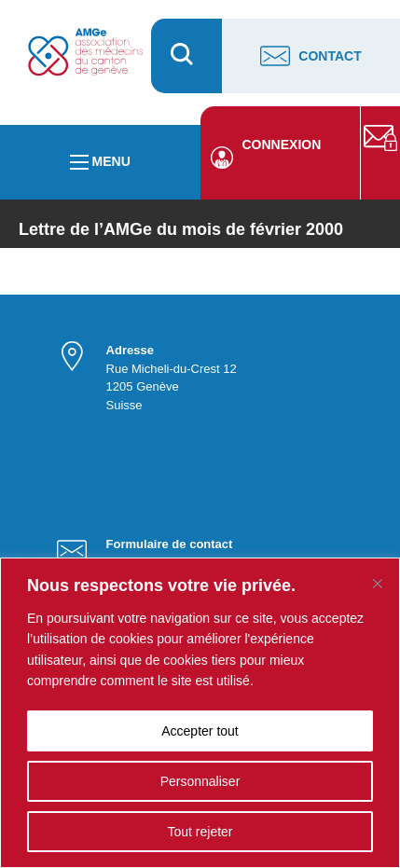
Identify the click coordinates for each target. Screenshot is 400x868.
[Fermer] (378, 584)
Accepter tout (200, 731)
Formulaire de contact (170, 544)
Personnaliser (200, 781)
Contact (310, 56)
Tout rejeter (200, 832)
